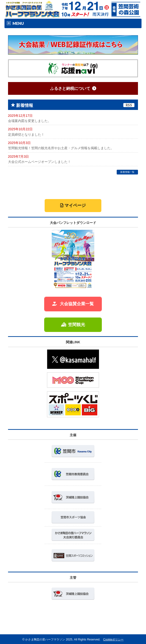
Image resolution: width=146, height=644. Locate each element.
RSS (129, 105)
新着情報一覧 (127, 172)
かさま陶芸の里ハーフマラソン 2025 (49, 640)
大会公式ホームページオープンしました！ (39, 162)
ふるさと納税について (73, 88)
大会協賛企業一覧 (73, 304)
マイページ (73, 205)
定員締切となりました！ (26, 135)
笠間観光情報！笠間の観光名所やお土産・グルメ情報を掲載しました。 (61, 148)
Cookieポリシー (113, 640)
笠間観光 (73, 325)
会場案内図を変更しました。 (30, 121)
